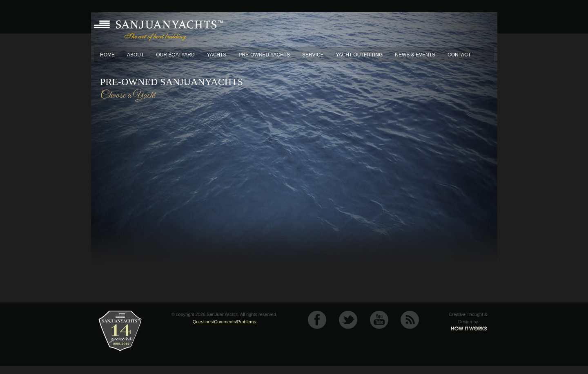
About (135, 55)
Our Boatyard (175, 55)
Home (107, 55)
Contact (459, 55)
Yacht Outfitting (359, 55)
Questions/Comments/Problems (224, 322)
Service (313, 55)
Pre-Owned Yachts (264, 55)
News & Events (415, 55)
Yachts (217, 55)
